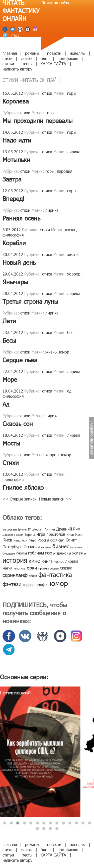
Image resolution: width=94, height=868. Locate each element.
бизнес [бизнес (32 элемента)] (61, 546)
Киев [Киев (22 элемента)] (7, 540)
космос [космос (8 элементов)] (59, 561)
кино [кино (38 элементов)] (34, 560)
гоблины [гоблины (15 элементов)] (36, 553)
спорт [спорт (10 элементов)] (33, 576)
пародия (65, 171)
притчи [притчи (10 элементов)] (43, 568)
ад (69, 391)
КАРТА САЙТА (53, 64)
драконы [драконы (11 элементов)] (64, 553)
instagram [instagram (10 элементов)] (10, 529)
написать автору (17, 69)
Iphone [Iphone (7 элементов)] (22, 529)
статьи (8, 64)
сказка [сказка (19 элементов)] (66, 568)
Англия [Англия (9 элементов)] (50, 529)
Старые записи (21, 499)
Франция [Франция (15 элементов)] (32, 547)
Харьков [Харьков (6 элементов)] (46, 547)
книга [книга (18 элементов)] (47, 561)
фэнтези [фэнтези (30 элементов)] (12, 584)
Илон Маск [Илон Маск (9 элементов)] (74, 534)
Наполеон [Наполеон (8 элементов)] (20, 540)
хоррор (74, 274)
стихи (8, 58)
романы (32, 53)
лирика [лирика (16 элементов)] (72, 561)
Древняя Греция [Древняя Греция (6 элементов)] (13, 535)
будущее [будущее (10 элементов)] (9, 553)
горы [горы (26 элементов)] (50, 552)
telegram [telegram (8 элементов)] (38, 529)
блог (45, 58)
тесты (27, 64)
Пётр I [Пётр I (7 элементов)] (32, 540)
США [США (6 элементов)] (61, 540)
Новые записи (55, 499)
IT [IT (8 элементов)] (29, 529)
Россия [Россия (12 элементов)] (43, 540)
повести (54, 53)
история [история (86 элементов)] (15, 560)
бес (70, 332)
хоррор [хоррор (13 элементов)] (28, 584)
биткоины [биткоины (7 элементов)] (76, 547)
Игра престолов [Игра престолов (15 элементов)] (51, 534)
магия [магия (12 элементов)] (8, 568)
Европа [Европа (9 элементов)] (30, 534)
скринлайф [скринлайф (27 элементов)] (15, 575)
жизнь (71, 230)
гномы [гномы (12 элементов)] (22, 553)
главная (10, 53)
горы (72, 93)
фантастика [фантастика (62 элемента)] (55, 574)
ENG (15, 36)
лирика (74, 152)
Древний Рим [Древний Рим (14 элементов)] (68, 529)
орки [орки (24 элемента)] (32, 567)
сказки (27, 58)
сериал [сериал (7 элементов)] (54, 568)
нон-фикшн (68, 58)
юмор (64, 352)
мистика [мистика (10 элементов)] (20, 568)
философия (13, 235)
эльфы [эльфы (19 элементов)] (42, 584)
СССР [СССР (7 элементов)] (54, 540)
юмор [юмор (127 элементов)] (59, 583)
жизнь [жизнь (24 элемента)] (79, 552)
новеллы (78, 53)
